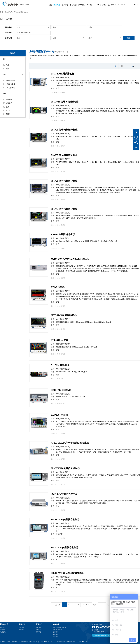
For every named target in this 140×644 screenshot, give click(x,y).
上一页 (57, 605)
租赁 (6, 69)
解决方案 (65, 5)
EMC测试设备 (10, 88)
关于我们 (90, 5)
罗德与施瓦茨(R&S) (21, 12)
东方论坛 (103, 5)
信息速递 (3, 632)
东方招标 (56, 632)
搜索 (129, 38)
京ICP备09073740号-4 (47, 642)
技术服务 (82, 5)
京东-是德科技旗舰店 (59, 627)
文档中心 (38, 630)
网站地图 (82, 642)
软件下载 (38, 632)
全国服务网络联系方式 (102, 635)
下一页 (86, 605)
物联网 (7, 114)
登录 (112, 5)
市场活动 (21, 627)
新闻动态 (3, 627)
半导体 (7, 110)
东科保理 (56, 634)
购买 (6, 65)
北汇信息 (56, 637)
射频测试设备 (9, 84)
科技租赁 (73, 5)
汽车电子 (8, 100)
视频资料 (38, 627)
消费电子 (8, 103)
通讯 (6, 107)
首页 (50, 5)
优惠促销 (21, 630)
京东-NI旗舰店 (57, 630)
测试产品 (57, 5)
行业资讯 (3, 630)
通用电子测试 (9, 80)
